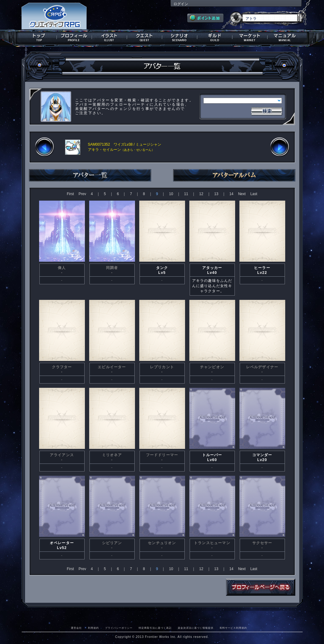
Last (254, 194)
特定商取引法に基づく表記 (155, 628)
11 (186, 194)
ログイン (181, 4)
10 (171, 194)
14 (231, 194)
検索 (267, 111)
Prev (82, 194)
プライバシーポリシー (119, 628)
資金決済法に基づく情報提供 (196, 628)
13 (216, 194)
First (70, 194)
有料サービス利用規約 (233, 628)
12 (201, 194)
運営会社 (76, 628)
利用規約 (93, 628)
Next (242, 194)
